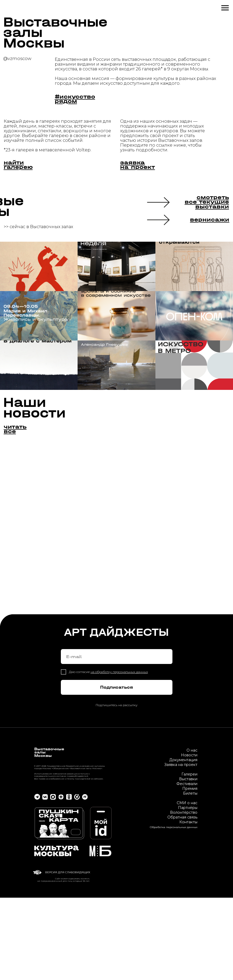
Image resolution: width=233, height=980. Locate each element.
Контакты (188, 904)
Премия (190, 871)
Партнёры (188, 890)
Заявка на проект (181, 847)
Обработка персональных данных (174, 909)
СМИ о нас (187, 885)
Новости (189, 837)
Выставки (188, 861)
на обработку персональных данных (119, 754)
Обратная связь (182, 900)
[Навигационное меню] (225, 8)
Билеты (190, 876)
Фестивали (187, 866)
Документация (183, 842)
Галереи (189, 857)
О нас (192, 833)
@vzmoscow (17, 58)
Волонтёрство (184, 895)
